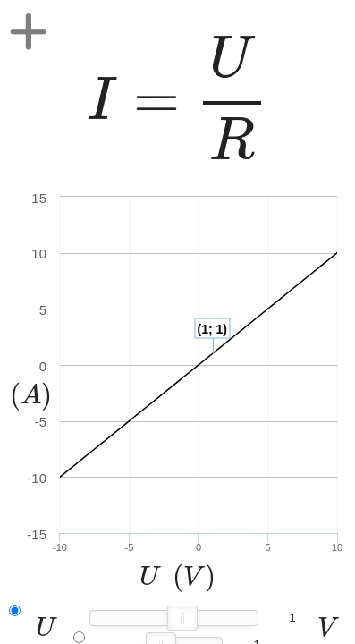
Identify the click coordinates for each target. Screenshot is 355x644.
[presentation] (177, 98)
